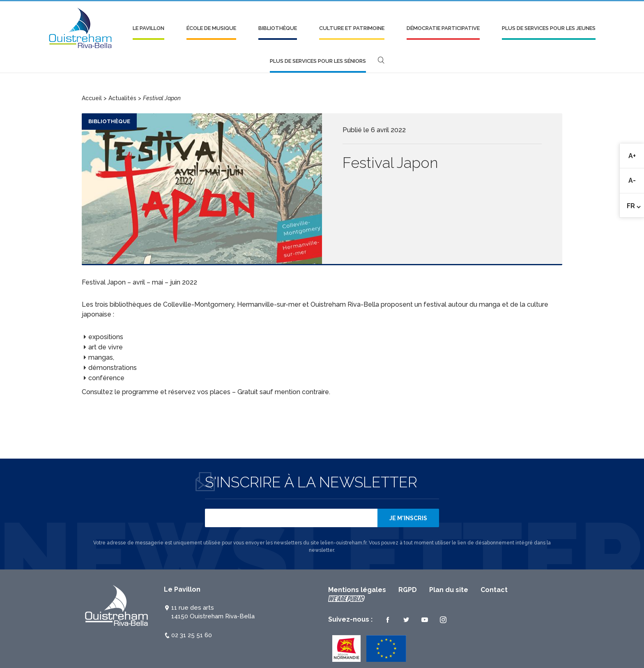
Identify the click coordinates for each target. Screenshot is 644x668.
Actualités (122, 98)
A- (636, 181)
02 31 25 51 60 (192, 635)
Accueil (92, 98)
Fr (631, 206)
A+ (636, 156)
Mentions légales (357, 590)
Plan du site (449, 590)
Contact (494, 590)
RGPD (408, 590)
